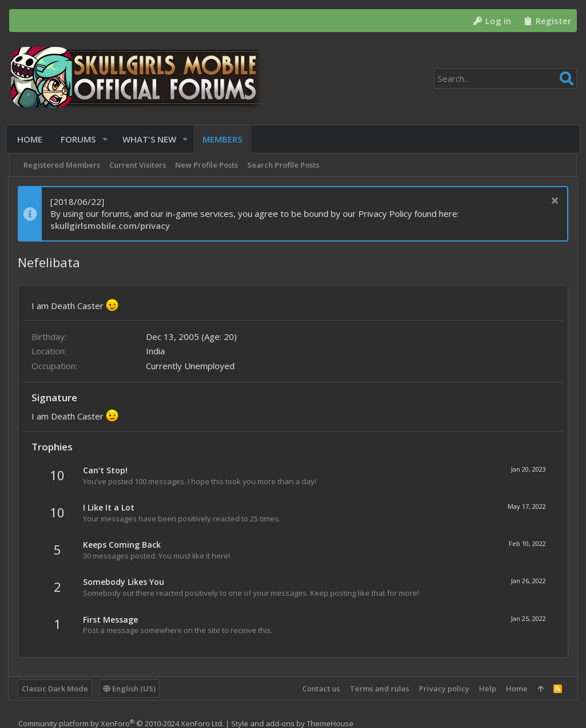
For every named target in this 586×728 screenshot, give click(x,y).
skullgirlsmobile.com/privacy (111, 225)
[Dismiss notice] (553, 202)
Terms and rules (378, 689)
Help (486, 689)
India (157, 351)
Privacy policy (443, 689)
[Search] (505, 78)
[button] (107, 139)
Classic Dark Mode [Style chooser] (56, 689)
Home (516, 689)
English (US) (130, 689)
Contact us (320, 689)
